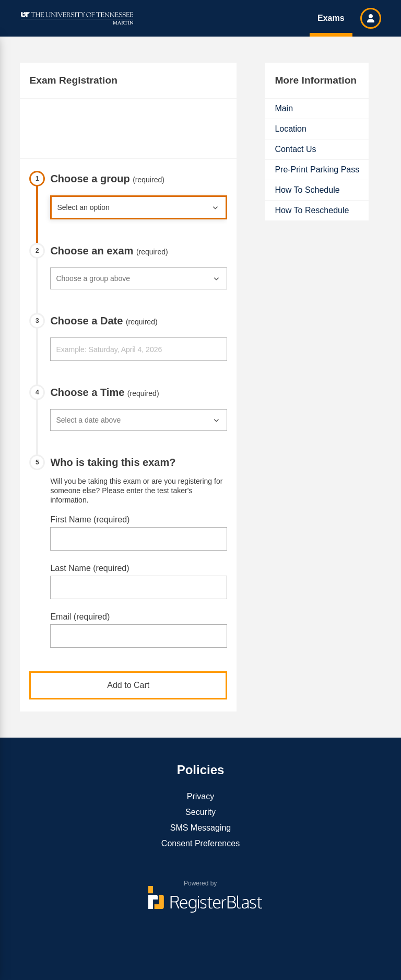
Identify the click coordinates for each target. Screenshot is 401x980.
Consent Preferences (200, 843)
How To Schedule (307, 190)
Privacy (200, 796)
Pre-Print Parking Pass (317, 170)
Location (291, 129)
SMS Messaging (201, 828)
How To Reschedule (312, 210)
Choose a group (107, 179)
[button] (371, 18)
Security (200, 812)
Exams (331, 18)
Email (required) (80, 617)
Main (284, 108)
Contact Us (295, 149)
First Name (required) (90, 520)
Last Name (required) (90, 568)
